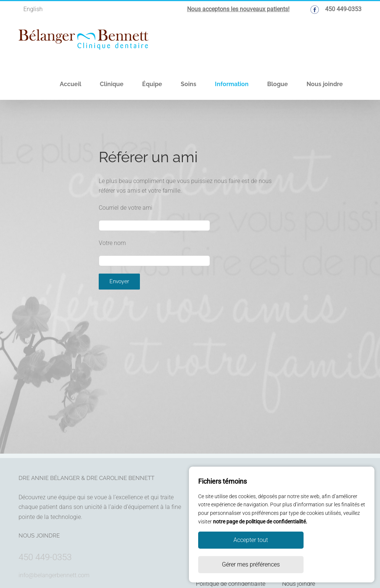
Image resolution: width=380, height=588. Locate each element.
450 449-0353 (45, 557)
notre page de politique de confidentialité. (260, 546)
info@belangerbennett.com (54, 575)
